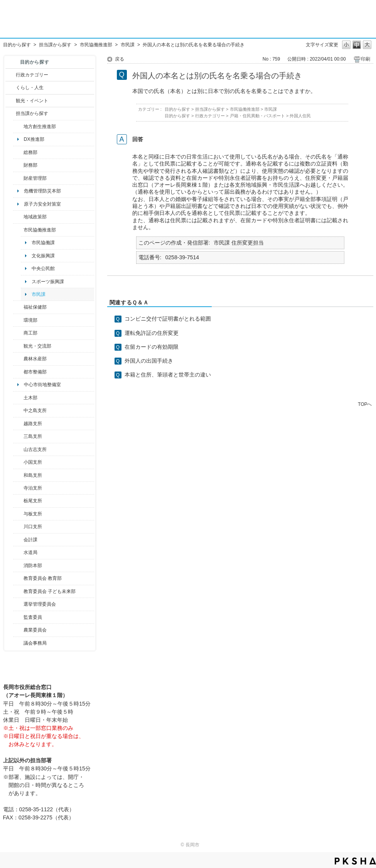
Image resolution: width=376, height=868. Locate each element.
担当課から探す (55, 45)
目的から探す (17, 45)
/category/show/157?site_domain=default (18, 643)
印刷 (366, 59)
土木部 (30, 398)
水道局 (30, 552)
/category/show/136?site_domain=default (18, 514)
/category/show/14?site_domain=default (18, 307)
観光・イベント (32, 101)
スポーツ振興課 (48, 282)
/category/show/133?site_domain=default (18, 527)
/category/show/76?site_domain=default (18, 359)
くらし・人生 (30, 88)
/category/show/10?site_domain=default (18, 152)
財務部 (30, 165)
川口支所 (33, 527)
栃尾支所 (33, 501)
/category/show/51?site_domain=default (18, 591)
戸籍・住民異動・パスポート (257, 116)
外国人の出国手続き (149, 361)
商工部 (30, 333)
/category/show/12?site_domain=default (11, 88)
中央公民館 (43, 269)
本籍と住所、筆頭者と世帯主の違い (168, 375)
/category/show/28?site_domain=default (18, 398)
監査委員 (33, 617)
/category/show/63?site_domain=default (18, 488)
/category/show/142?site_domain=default (18, 424)
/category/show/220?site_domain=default (18, 617)
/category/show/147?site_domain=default (18, 552)
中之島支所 (35, 410)
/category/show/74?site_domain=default (18, 462)
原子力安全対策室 (42, 204)
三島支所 (33, 436)
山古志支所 (35, 449)
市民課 (128, 45)
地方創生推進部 (40, 127)
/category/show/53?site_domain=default (18, 436)
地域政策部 (35, 217)
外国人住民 (300, 116)
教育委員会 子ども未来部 (50, 591)
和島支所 (33, 475)
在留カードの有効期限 (152, 347)
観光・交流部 (37, 346)
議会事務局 (35, 643)
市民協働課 (43, 243)
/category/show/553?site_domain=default (18, 178)
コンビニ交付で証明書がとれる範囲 (168, 319)
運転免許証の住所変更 (152, 333)
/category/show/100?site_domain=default (18, 127)
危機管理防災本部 (42, 191)
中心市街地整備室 (42, 385)
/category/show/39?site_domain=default (18, 578)
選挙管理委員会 (40, 604)
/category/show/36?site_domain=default (18, 333)
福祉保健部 (35, 307)
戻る (120, 59)
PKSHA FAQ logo (355, 861)
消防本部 (33, 566)
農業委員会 (35, 630)
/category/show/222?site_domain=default (18, 630)
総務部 (30, 152)
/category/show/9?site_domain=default (11, 113)
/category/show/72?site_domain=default (18, 165)
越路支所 (33, 424)
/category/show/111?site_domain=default (18, 604)
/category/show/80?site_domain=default (18, 501)
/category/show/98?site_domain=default (18, 449)
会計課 (30, 540)
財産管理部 (35, 178)
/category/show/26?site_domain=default (18, 230)
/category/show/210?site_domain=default (18, 540)
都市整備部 (35, 372)
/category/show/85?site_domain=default (18, 566)
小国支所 (33, 462)
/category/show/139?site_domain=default (18, 475)
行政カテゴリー (32, 75)
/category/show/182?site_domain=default (18, 372)
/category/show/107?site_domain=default (18, 410)
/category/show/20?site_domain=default (18, 346)
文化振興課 (43, 256)
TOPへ (365, 404)
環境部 (30, 320)
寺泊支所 (33, 488)
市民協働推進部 (96, 45)
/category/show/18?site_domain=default (11, 101)
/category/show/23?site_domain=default (18, 320)
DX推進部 (34, 139)
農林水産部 (35, 359)
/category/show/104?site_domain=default (18, 217)
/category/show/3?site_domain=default (11, 75)
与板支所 (33, 514)
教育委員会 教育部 (43, 578)
